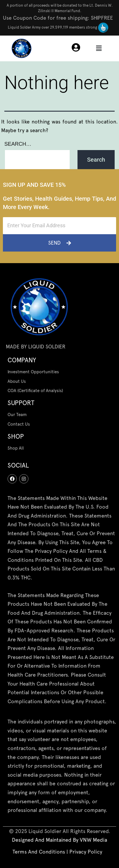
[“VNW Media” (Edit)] (93, 840)
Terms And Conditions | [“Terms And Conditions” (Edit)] (41, 852)
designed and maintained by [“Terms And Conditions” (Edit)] (46, 840)
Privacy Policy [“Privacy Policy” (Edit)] (86, 852)
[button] (99, 48)
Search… (18, 144)
